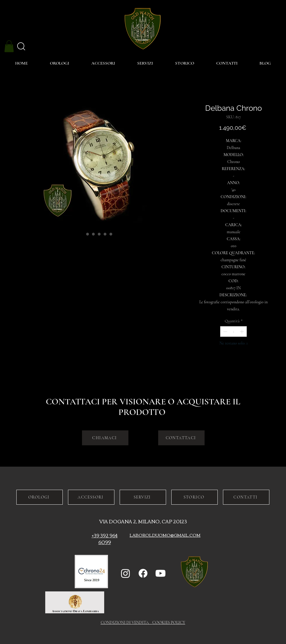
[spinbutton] (233, 331)
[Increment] (242, 331)
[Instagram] (125, 573)
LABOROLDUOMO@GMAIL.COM (165, 535)
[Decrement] (225, 331)
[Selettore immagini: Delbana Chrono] (82, 234)
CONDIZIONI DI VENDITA (127, 623)
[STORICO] (195, 497)
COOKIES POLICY (169, 623)
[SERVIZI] (143, 497)
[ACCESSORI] (91, 497)
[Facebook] (143, 573)
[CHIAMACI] (105, 438)
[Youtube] (161, 573)
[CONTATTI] (246, 497)
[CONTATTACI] (181, 438)
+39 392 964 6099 (105, 539)
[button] (9, 46)
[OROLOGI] (40, 497)
